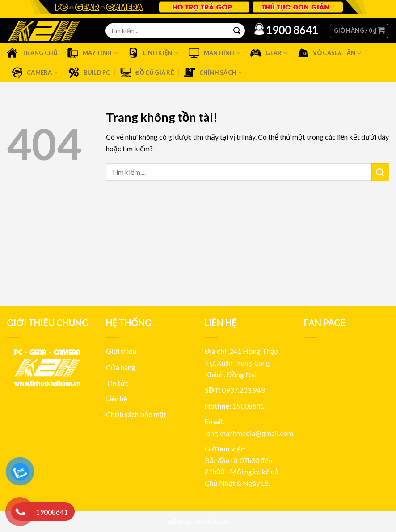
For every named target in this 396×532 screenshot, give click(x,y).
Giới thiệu (121, 351)
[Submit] (380, 172)
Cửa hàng (121, 367)
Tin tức (117, 383)
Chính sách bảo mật (136, 414)
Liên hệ (117, 398)
